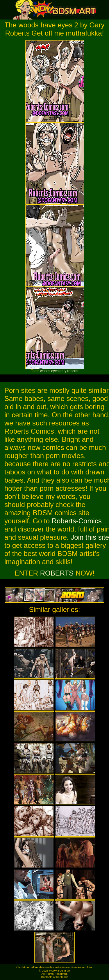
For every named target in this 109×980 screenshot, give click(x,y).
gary (63, 371)
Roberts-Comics (77, 521)
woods (45, 371)
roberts (73, 371)
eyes (55, 371)
